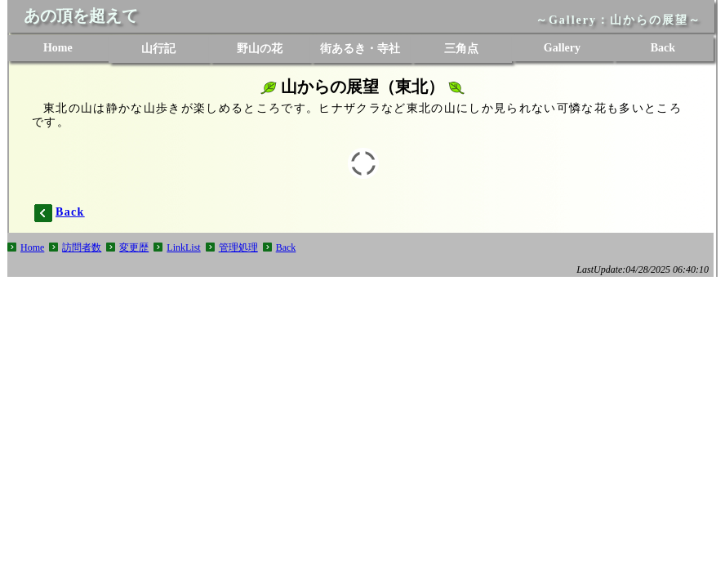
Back (286, 247)
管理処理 (238, 247)
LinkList (183, 247)
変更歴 (134, 247)
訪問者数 (82, 247)
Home (32, 247)
